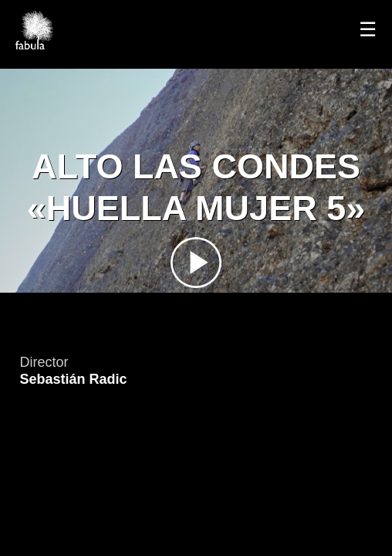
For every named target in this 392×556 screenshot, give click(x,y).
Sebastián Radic (73, 379)
